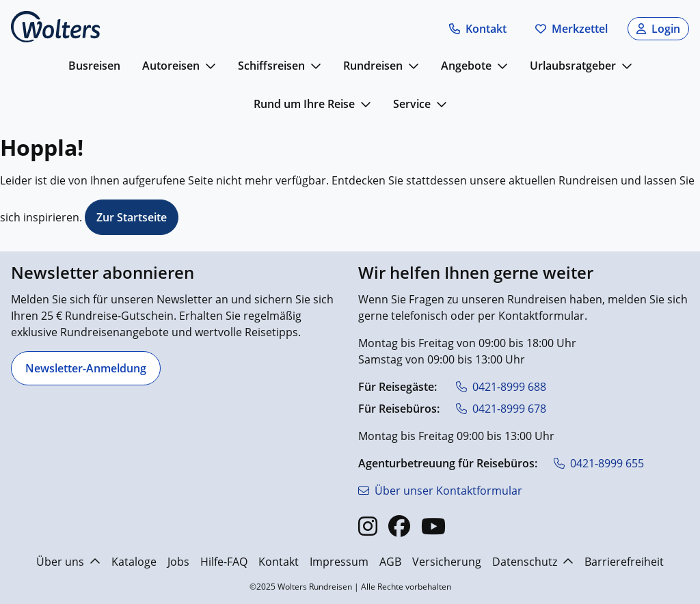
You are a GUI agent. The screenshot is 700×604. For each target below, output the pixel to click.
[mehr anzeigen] (211, 66)
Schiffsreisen (271, 66)
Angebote (466, 66)
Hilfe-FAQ (224, 562)
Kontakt (279, 562)
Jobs (178, 562)
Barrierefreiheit (624, 562)
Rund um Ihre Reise (304, 104)
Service (412, 104)
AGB (390, 562)
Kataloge (134, 562)
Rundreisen (373, 66)
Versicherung (447, 562)
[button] (478, 29)
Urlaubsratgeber (573, 66)
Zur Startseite (132, 217)
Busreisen (94, 66)
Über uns (68, 562)
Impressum (339, 562)
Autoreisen (171, 66)
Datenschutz (533, 562)
